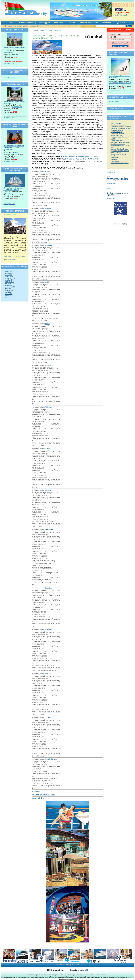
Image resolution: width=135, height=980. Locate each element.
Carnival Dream (51, 759)
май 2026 (8, 271)
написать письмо (22, 26)
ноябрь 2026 (10, 282)
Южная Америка (116, 140)
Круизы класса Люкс (102, 974)
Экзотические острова (118, 154)
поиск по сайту (90, 26)
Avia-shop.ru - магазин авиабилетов (71, 974)
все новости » (111, 184)
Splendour (49, 529)
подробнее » (8, 256)
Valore (48, 449)
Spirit (47, 324)
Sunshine (37, 791)
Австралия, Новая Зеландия (120, 142)
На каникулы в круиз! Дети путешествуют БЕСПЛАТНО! (118, 179)
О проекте (76, 965)
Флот (12, 23)
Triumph (49, 407)
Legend (48, 208)
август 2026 (9, 277)
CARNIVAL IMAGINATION (44, 795)
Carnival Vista (39, 798)
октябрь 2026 (10, 280)
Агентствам (59, 23)
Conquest (49, 245)
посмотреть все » (9, 63)
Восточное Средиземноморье (121, 127)
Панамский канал (117, 135)
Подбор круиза (44, 23)
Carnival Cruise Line (54, 31)
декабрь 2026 (10, 283)
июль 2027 (9, 296)
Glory (48, 171)
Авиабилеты (107, 23)
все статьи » (111, 199)
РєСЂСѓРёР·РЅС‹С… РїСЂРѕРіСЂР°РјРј (82, 159)
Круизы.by (18, 9)
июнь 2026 (9, 273)
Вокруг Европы (69, 157)
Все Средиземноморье (118, 125)
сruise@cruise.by (122, 15)
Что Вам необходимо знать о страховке (118, 194)
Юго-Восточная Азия (118, 144)
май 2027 (8, 292)
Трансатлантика (116, 152)
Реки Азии (114, 159)
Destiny (48, 673)
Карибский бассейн (117, 134)
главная (9, 26)
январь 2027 (10, 285)
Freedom (49, 588)
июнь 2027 (9, 294)
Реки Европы (115, 156)
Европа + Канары (117, 132)
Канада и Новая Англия (119, 137)
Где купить (121, 23)
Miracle (48, 490)
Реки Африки (115, 161)
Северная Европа (117, 130)
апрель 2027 (10, 290)
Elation (48, 629)
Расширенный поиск (120, 43)
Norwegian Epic (9, 52)
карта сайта (36, 26)
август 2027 (9, 297)
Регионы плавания (26, 23)
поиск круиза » (21, 256)
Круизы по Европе (89, 974)
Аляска (113, 139)
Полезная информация (89, 23)
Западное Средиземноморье (87, 157)
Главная (35, 31)
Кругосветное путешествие (120, 151)
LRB (86, 970)
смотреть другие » (10, 260)
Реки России (115, 158)
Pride (47, 282)
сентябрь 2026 (10, 278)
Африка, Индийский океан (120, 149)
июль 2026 (9, 275)
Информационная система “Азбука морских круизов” (43, 974)
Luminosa (15, 153)
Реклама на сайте (62, 965)
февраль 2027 (10, 287)
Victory (48, 717)
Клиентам (71, 23)
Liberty (48, 365)
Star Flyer (7, 193)
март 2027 (9, 289)
